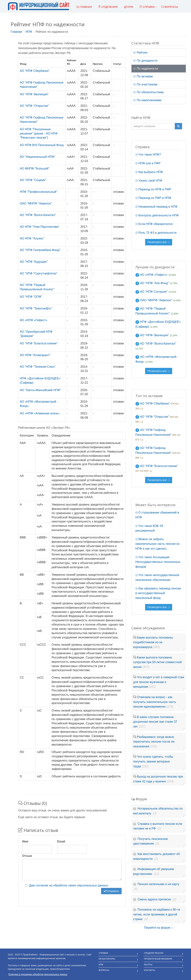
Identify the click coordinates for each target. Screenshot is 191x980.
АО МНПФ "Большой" (35, 168)
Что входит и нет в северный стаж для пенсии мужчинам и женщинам (159, 682)
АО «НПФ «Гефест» (33, 320)
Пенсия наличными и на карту (159, 884)
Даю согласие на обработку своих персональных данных (69, 885)
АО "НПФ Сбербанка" (35, 71)
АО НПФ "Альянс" (32, 238)
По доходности (145, 61)
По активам (143, 76)
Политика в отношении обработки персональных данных (38, 974)
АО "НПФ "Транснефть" (36, 308)
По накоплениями (147, 100)
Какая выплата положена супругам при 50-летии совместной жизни (157, 662)
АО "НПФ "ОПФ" (31, 297)
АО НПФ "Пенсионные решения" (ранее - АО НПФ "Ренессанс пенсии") (39, 134)
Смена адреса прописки (155, 899)
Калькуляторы (107, 959)
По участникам (145, 84)
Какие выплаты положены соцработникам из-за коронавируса (153, 642)
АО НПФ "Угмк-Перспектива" (40, 227)
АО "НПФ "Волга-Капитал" (38, 215)
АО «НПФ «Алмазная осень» (40, 413)
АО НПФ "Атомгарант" (35, 355)
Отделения (108, 7)
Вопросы (104, 970)
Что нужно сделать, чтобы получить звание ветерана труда (153, 761)
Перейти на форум (159, 928)
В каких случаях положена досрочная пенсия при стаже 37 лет (155, 722)
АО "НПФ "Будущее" (34, 262)
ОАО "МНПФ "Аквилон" (36, 203)
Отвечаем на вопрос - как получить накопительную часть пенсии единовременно (155, 702)
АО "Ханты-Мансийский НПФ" (40, 390)
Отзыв (27, 856)
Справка (147, 7)
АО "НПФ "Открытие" (34, 106)
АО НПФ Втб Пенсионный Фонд (42, 145)
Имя (25, 841)
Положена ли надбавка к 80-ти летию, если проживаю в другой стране (157, 914)
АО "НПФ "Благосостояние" (39, 343)
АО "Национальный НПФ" (37, 157)
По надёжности (146, 69)
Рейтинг (141, 53)
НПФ (29, 32)
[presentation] (51, 895)
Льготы (148, 965)
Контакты (149, 970)
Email (61, 841)
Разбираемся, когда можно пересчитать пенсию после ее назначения (154, 742)
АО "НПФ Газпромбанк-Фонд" (40, 250)
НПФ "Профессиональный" (39, 192)
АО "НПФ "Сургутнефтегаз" (39, 273)
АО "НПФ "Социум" (33, 180)
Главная (16, 32)
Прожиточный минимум (158, 959)
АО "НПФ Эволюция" (34, 94)
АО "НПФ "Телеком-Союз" (38, 367)
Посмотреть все (159, 242)
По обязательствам (148, 92)
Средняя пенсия (154, 953)
